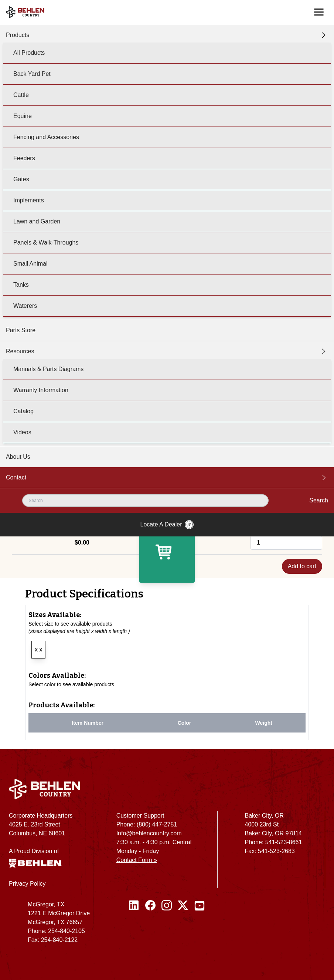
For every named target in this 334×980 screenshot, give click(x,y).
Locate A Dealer (167, 525)
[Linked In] (134, 925)
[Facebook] (150, 925)
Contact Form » (137, 860)
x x (38, 649)
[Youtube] (200, 925)
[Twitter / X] (183, 925)
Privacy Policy (27, 884)
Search (319, 500)
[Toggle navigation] (319, 12)
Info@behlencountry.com (149, 833)
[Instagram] (167, 925)
